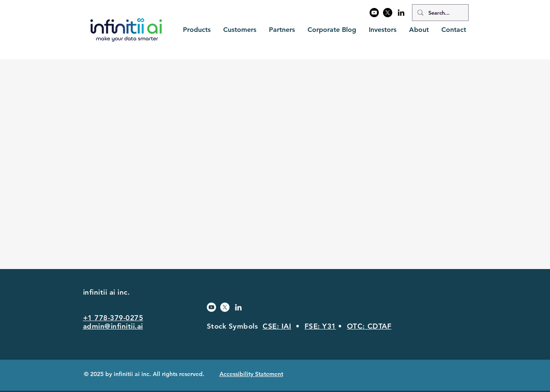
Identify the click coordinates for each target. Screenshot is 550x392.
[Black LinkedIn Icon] (401, 13)
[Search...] (439, 13)
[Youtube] (374, 13)
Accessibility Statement (251, 374)
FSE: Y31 (320, 326)
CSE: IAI (277, 326)
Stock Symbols (235, 326)
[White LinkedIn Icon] (238, 307)
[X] (388, 13)
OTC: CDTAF (369, 326)
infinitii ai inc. (108, 292)
